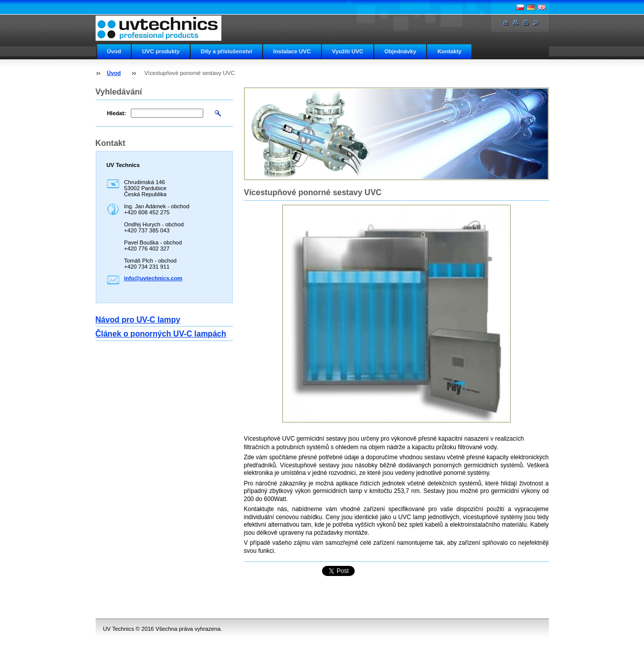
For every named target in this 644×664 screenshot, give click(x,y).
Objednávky (400, 51)
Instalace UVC (292, 51)
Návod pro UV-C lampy (138, 320)
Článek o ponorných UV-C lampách (161, 334)
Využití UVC (348, 51)
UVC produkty (161, 51)
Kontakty (449, 51)
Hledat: (117, 113)
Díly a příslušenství (226, 51)
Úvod (114, 51)
